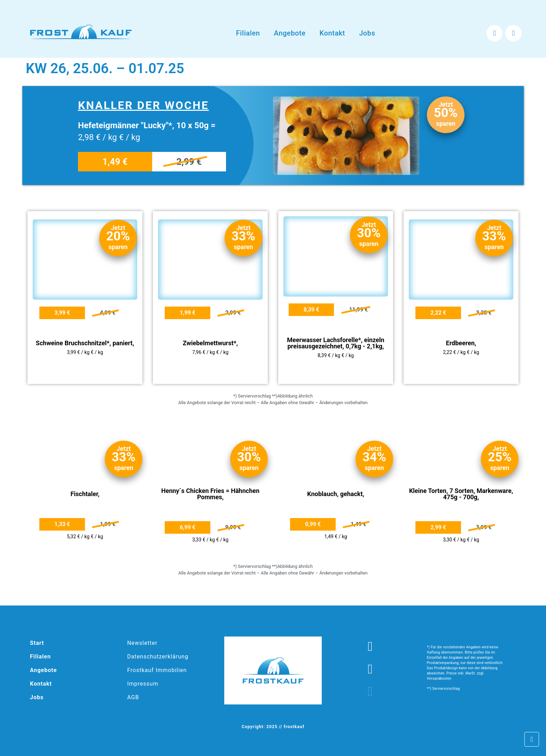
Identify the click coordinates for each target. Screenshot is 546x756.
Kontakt (333, 33)
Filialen (248, 33)
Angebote (290, 33)
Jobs (367, 33)
